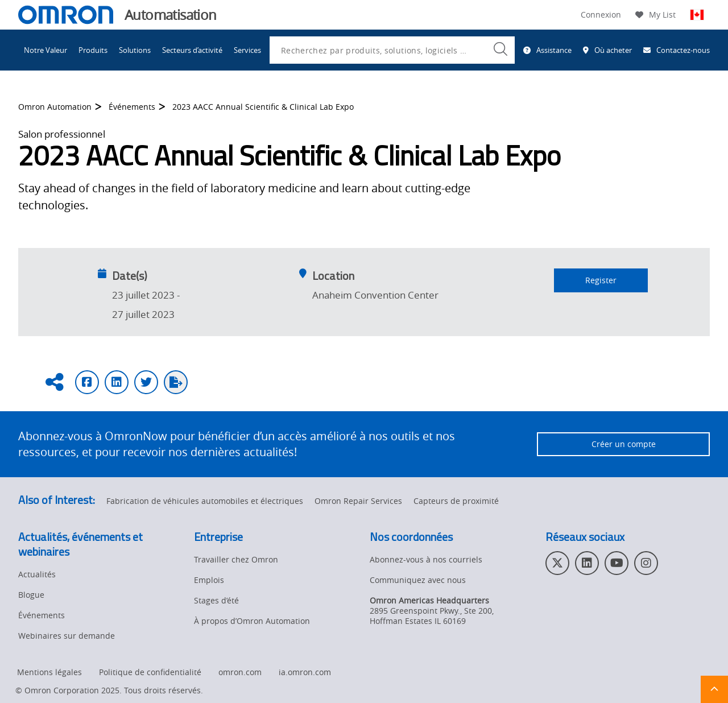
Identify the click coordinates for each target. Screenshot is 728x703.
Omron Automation (55, 114)
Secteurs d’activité (192, 50)
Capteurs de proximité (456, 501)
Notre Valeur (45, 50)
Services (247, 50)
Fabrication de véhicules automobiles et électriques (205, 501)
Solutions (135, 50)
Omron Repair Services (358, 501)
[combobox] (392, 50)
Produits (93, 50)
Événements (132, 114)
